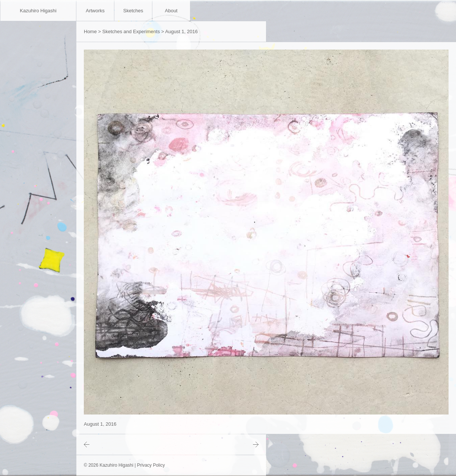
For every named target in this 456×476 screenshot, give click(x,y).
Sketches (133, 11)
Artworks (95, 11)
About (171, 11)
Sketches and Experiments (131, 31)
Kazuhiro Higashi (38, 11)
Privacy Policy (151, 465)
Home (90, 31)
